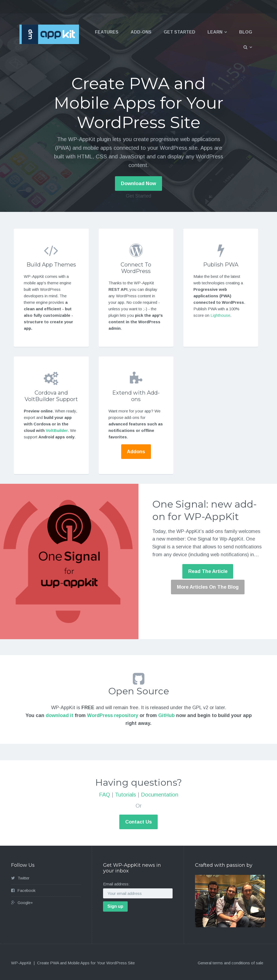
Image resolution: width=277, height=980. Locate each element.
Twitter (24, 878)
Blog (246, 32)
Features (107, 32)
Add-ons (141, 32)
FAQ (105, 795)
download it (60, 715)
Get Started (179, 32)
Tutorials (126, 795)
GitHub (166, 715)
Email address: (116, 884)
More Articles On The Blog (208, 587)
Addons (136, 452)
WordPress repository (113, 715)
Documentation (160, 795)
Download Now (138, 184)
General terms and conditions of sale (230, 963)
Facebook (26, 890)
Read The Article (208, 571)
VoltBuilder (57, 430)
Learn (215, 32)
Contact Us (138, 822)
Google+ (25, 903)
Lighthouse (220, 315)
